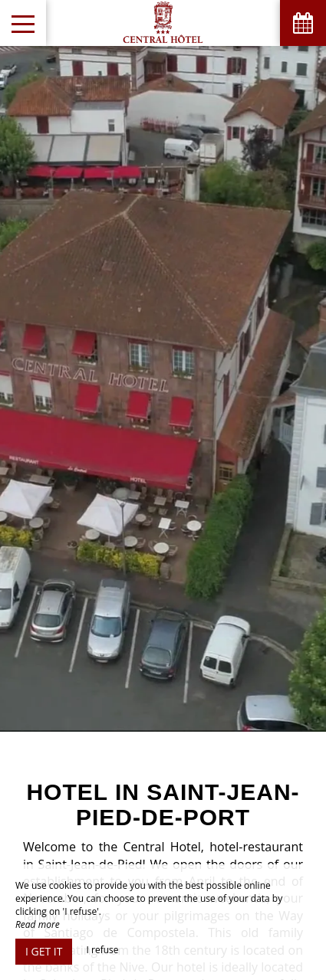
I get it (44, 951)
